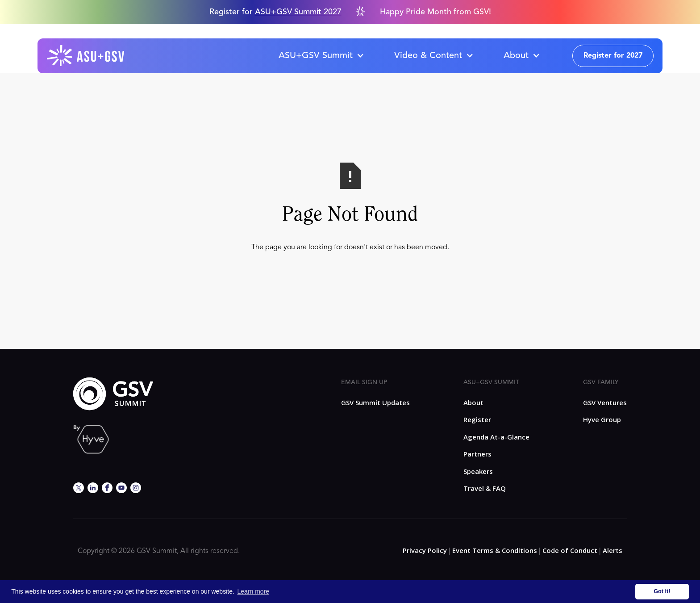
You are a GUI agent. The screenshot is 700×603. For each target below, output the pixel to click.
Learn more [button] (254, 591)
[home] (86, 56)
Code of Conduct (570, 550)
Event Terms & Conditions (495, 550)
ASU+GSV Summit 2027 (298, 12)
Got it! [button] (662, 591)
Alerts (612, 550)
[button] (321, 56)
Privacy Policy (425, 550)
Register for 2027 (613, 56)
